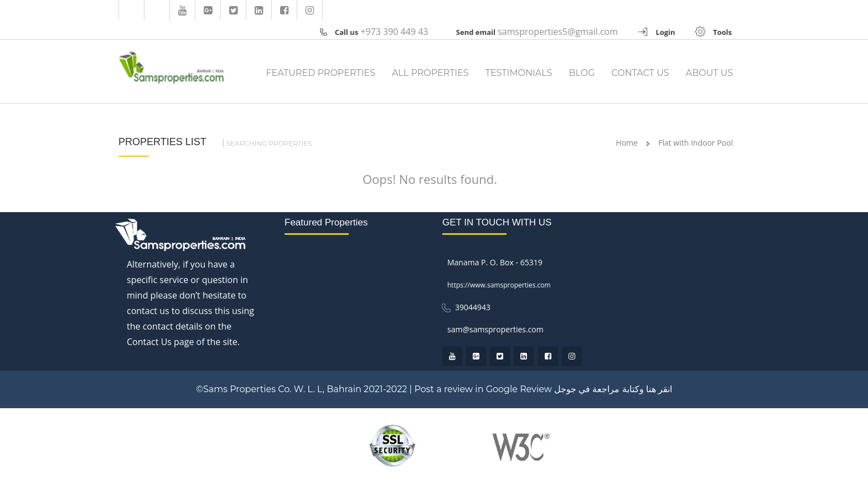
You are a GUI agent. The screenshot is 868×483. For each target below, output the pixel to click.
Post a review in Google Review (483, 389)
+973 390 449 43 (394, 32)
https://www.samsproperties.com (499, 285)
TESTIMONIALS (519, 73)
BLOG (582, 73)
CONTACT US (640, 73)
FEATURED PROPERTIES (320, 73)
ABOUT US (709, 73)
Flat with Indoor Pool (696, 143)
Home (627, 143)
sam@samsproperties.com (495, 329)
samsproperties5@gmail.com (558, 32)
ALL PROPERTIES (430, 73)
